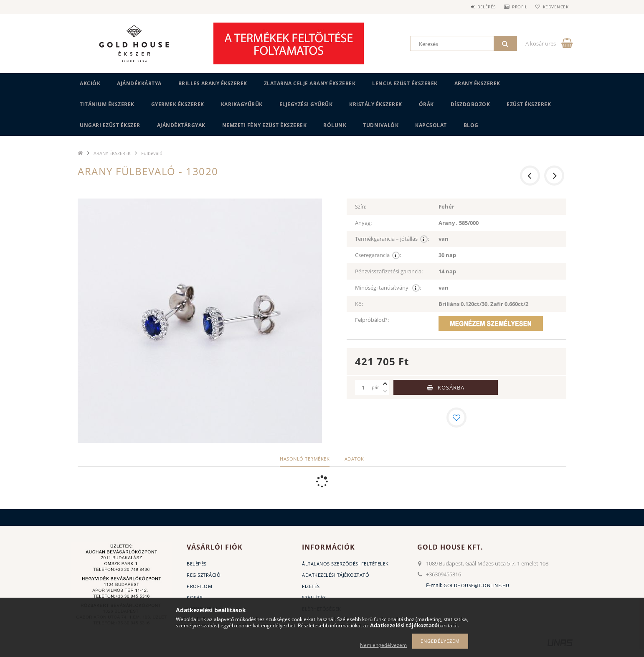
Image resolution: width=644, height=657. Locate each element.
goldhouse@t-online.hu (477, 585)
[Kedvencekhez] (456, 418)
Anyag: (363, 223)
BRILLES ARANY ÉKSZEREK (213, 83)
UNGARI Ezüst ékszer (110, 125)
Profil (513, 7)
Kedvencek (554, 7)
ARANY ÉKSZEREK (477, 83)
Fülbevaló (152, 153)
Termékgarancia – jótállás (392, 239)
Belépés (476, 7)
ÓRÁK (426, 104)
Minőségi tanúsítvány (388, 288)
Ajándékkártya (139, 83)
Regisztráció (204, 575)
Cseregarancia (378, 255)
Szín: (361, 206)
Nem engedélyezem (383, 645)
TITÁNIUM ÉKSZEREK (107, 104)
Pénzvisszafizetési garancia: (389, 271)
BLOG (471, 125)
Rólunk (335, 125)
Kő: (359, 304)
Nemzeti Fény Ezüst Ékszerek (265, 125)
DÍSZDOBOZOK (470, 104)
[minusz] (385, 391)
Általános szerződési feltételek (345, 564)
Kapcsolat (431, 125)
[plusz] (385, 384)
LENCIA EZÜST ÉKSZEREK (405, 83)
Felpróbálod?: (372, 320)
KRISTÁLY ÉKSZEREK (376, 104)
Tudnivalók (381, 125)
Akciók (90, 83)
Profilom (199, 586)
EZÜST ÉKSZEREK (529, 104)
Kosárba (451, 387)
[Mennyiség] (363, 387)
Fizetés (311, 586)
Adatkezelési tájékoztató (336, 575)
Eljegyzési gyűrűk (306, 104)
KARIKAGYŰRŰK (242, 104)
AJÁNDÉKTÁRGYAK (181, 125)
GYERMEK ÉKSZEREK (178, 104)
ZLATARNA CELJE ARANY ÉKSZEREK (310, 83)
